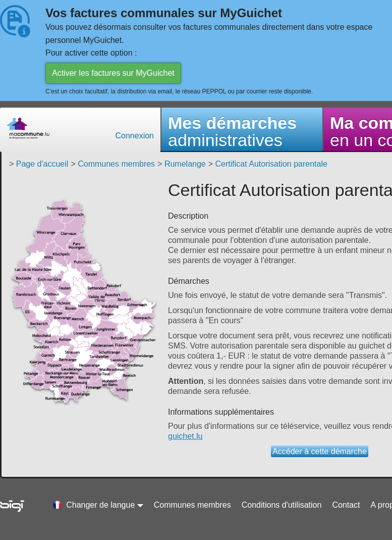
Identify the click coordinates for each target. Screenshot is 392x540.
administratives (232, 131)
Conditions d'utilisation (282, 505)
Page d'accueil (42, 164)
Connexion (135, 136)
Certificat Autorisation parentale (271, 164)
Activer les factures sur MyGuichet (113, 73)
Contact (346, 505)
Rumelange (185, 164)
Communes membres (116, 164)
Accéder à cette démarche (320, 451)
